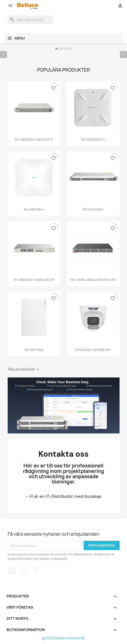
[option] (63, 51)
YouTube (23, 571)
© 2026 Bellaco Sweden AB (64, 638)
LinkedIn (36, 571)
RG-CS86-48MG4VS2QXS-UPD (93, 280)
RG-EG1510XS (93, 210)
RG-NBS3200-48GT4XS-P (34, 140)
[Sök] (30, 20)
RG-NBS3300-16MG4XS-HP (34, 280)
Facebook (12, 571)
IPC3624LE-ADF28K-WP (93, 350)
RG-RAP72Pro (34, 210)
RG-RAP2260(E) (93, 140)
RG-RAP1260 (34, 350)
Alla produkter (24, 370)
